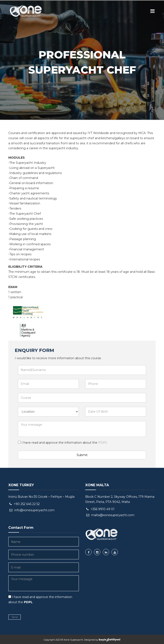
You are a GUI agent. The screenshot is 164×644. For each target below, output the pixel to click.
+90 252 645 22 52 (27, 504)
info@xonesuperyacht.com (34, 510)
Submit (82, 455)
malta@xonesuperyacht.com (113, 515)
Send (15, 617)
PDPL (102, 443)
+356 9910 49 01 (102, 509)
